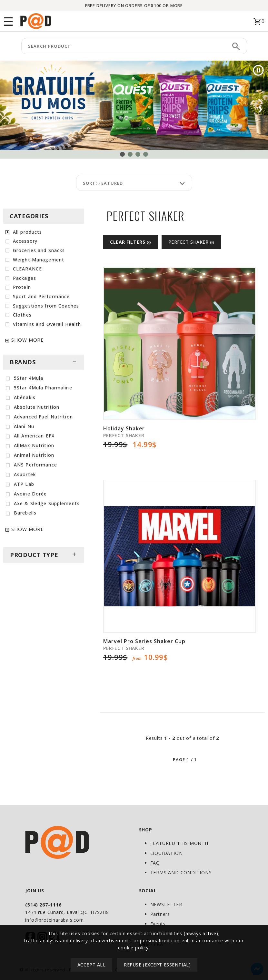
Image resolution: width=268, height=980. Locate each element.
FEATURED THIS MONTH (179, 843)
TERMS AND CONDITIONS (181, 872)
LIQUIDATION (167, 853)
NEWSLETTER (166, 904)
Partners (160, 914)
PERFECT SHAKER (191, 242)
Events (158, 924)
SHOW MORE (28, 340)
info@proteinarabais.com (54, 920)
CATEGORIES (29, 216)
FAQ (155, 863)
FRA (158, 944)
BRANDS (44, 362)
